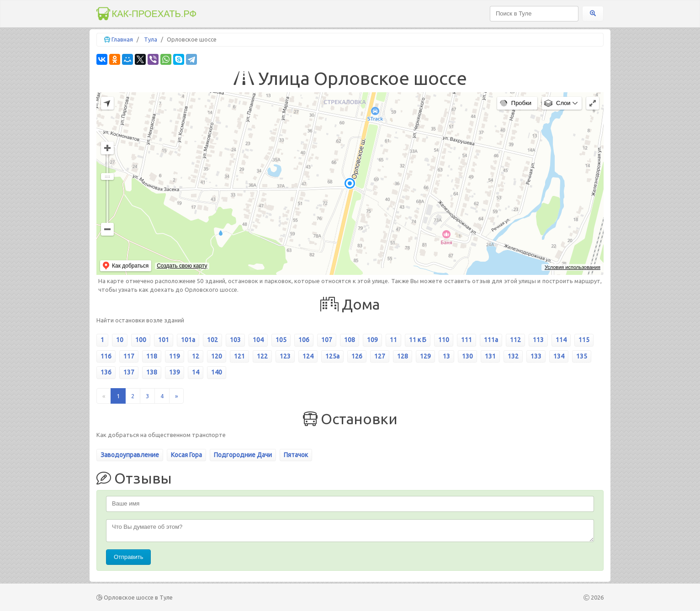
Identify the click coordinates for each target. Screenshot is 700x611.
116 (106, 356)
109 (372, 340)
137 (129, 372)
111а (491, 340)
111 (467, 340)
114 (561, 340)
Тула (151, 39)
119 (175, 356)
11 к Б (418, 340)
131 (490, 356)
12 (196, 356)
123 (285, 356)
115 (584, 340)
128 (403, 356)
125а (332, 356)
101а (188, 340)
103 (235, 340)
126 (357, 356)
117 (129, 356)
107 (327, 340)
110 (444, 340)
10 (120, 340)
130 (467, 356)
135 (582, 356)
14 (196, 372)
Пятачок (296, 455)
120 (217, 356)
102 (212, 340)
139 (175, 372)
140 (217, 372)
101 (164, 340)
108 (350, 340)
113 (538, 340)
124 (308, 356)
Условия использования (573, 267)
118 (152, 356)
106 (304, 340)
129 (425, 356)
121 (239, 356)
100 (141, 340)
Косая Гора (186, 455)
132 (513, 356)
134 (559, 356)
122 (262, 356)
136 (106, 372)
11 (393, 340)
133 (536, 356)
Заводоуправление (130, 455)
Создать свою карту (182, 266)
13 (446, 356)
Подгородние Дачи (243, 455)
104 (258, 340)
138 (152, 372)
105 (281, 340)
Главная (122, 39)
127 (380, 356)
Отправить (128, 557)
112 (515, 340)
